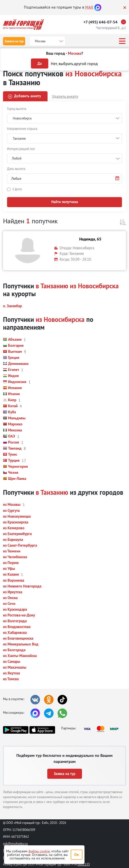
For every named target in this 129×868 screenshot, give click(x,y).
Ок (77, 855)
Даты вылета (16, 169)
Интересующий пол (21, 149)
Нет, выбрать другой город (74, 64)
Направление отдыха (22, 129)
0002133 (84, 864)
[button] (64, 178)
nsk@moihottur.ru (15, 844)
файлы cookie (39, 851)
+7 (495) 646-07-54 (100, 22)
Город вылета (17, 109)
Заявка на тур (14, 41)
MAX (89, 7)
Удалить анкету (65, 96)
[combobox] (64, 158)
